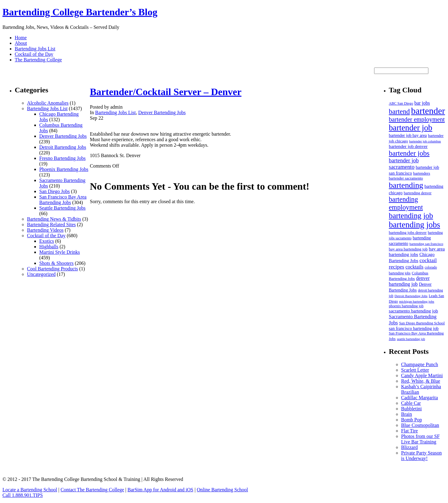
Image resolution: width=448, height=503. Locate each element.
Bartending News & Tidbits (54, 219)
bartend (399, 112)
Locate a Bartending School (30, 490)
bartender (428, 111)
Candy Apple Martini (422, 375)
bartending (406, 185)
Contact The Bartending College (92, 490)
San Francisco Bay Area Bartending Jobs (63, 200)
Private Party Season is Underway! (421, 456)
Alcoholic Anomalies (48, 103)
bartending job (411, 216)
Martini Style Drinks (59, 252)
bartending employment (406, 203)
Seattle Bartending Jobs (62, 208)
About (21, 43)
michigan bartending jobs (417, 301)
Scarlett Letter (415, 370)
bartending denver (418, 193)
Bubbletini (412, 409)
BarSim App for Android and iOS (161, 490)
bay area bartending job (408, 249)
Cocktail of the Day (34, 54)
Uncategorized (41, 274)
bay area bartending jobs (417, 251)
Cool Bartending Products (52, 269)
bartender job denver (408, 146)
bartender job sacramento (404, 164)
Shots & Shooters (56, 263)
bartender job (411, 128)
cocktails (414, 267)
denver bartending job (409, 281)
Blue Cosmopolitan (420, 425)
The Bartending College (38, 60)
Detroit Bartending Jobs (63, 147)
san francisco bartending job (414, 328)
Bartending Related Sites (51, 224)
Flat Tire (410, 431)
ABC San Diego (401, 103)
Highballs (49, 247)
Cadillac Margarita (419, 398)
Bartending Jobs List (35, 49)
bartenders (421, 173)
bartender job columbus (425, 141)
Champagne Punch (419, 364)
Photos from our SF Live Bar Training (420, 439)
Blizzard (409, 447)
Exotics (47, 241)
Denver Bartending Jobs (63, 136)
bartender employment (417, 119)
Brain (407, 414)
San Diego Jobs (55, 191)
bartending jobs (414, 225)
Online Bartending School (222, 490)
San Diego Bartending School (422, 323)
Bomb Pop (412, 420)
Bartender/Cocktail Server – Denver (166, 92)
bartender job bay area (408, 135)
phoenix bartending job (406, 306)
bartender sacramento (406, 178)
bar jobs (422, 103)
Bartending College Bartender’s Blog (80, 12)
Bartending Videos (45, 230)
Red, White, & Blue (421, 381)
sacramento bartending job (413, 311)
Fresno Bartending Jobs (62, 158)
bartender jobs (409, 153)
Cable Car (411, 403)
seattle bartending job (411, 339)
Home (21, 38)
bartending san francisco (426, 244)
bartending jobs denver (408, 232)
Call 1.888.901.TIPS (23, 495)
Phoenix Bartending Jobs (64, 169)
